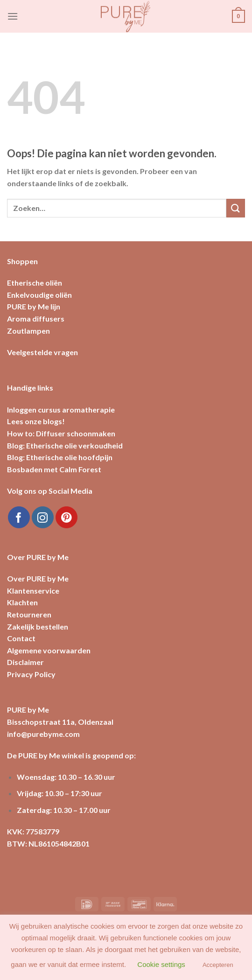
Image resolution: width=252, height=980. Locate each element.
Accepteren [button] (218, 965)
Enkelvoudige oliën (39, 295)
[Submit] (236, 208)
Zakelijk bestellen (38, 626)
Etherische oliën (35, 283)
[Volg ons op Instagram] (43, 517)
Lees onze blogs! (36, 421)
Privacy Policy (31, 674)
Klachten (22, 602)
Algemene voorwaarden (49, 650)
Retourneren (29, 614)
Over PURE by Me (38, 578)
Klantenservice (33, 591)
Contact (21, 638)
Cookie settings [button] (161, 964)
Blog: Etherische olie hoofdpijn (60, 457)
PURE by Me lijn (34, 306)
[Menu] (13, 16)
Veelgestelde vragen (42, 352)
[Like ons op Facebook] (19, 517)
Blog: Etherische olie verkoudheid (65, 445)
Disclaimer (25, 662)
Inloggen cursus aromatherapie (61, 409)
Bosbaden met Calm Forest (54, 469)
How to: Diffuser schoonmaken (61, 433)
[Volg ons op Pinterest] (66, 517)
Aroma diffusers (36, 318)
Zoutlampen (28, 331)
